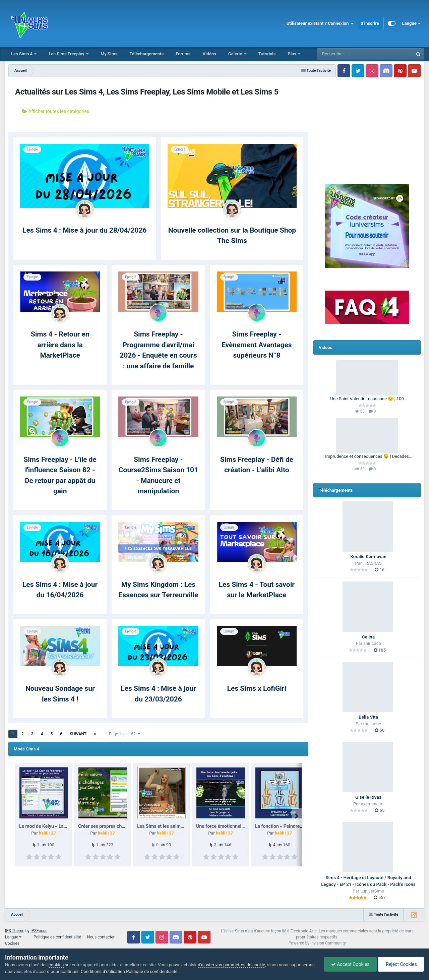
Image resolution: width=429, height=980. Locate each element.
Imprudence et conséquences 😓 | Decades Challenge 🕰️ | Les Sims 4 (367, 457)
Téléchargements (146, 54)
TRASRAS (372, 563)
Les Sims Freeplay (67, 54)
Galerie (236, 54)
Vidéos (209, 54)
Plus (292, 54)
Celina (368, 637)
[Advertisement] (367, 122)
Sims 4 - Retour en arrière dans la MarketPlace (60, 345)
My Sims (109, 54)
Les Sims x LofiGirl (257, 688)
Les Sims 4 (22, 54)
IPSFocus (39, 931)
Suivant (78, 734)
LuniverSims (372, 891)
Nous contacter (101, 937)
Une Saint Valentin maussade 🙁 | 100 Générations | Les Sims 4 (367, 399)
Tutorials (267, 54)
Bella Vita (368, 717)
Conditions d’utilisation (103, 971)
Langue (411, 23)
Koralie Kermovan (368, 556)
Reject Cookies (401, 964)
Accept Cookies (350, 964)
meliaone (372, 724)
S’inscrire (370, 23)
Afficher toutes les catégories (56, 111)
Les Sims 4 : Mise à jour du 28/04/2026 (84, 230)
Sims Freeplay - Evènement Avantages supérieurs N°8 (257, 345)
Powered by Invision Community (317, 943)
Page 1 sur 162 (125, 734)
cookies (56, 965)
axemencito (372, 804)
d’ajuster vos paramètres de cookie (231, 965)
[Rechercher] (347, 54)
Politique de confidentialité (57, 937)
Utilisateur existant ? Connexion (320, 23)
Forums (183, 54)
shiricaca (372, 643)
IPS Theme (15, 931)
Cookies (12, 943)
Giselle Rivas (368, 797)
